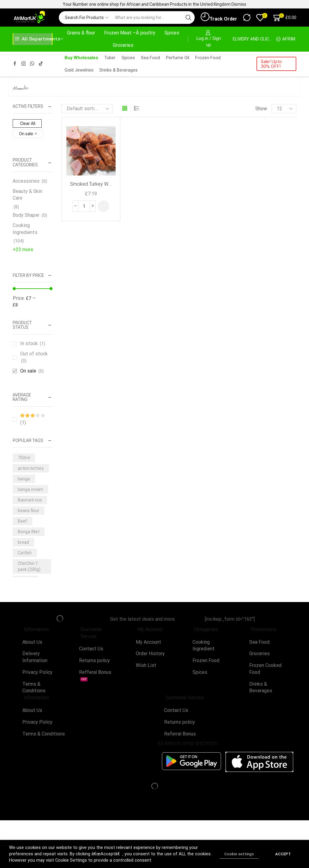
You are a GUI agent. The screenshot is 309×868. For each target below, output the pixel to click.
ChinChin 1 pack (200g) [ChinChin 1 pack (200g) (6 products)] (29, 566)
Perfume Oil (178, 58)
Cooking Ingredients (25, 229)
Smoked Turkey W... (91, 184)
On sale (32, 371)
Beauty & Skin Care (27, 195)
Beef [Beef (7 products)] (22, 521)
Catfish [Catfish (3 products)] (25, 553)
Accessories (26, 181)
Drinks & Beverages (119, 70)
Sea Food (150, 58)
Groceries (123, 45)
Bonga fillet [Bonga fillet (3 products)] (29, 532)
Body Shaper (26, 215)
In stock (33, 344)
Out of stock (34, 357)
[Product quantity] (84, 206)
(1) (32, 419)
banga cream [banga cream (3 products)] (30, 489)
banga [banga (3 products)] (24, 479)
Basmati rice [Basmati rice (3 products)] (30, 500)
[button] (104, 206)
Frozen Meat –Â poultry (130, 33)
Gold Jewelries (79, 70)
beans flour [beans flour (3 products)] (29, 511)
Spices (172, 33)
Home (18, 89)
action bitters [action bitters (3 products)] (31, 468)
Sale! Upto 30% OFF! (271, 64)
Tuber (110, 58)
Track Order (219, 17)
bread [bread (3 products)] (23, 542)
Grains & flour (81, 33)
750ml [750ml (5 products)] (24, 458)
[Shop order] (87, 109)
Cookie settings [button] (239, 854)
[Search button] (188, 18)
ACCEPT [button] (283, 854)
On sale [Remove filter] (26, 134)
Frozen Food (208, 58)
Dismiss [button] (239, 4)
